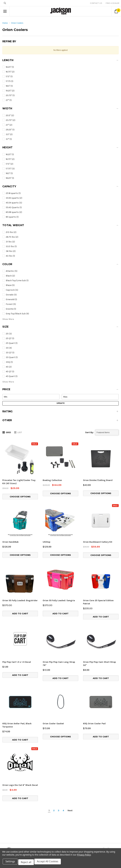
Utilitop (46, 542)
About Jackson (90, 839)
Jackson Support (91, 831)
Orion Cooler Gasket (53, 696)
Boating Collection (52, 480)
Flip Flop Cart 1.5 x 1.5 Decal (17, 662)
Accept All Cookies (50, 863)
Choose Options (20, 497)
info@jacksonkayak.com (24, 843)
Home (5, 23)
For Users (87, 824)
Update (61, 403)
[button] (60, 61)
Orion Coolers (17, 23)
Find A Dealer (113, 3)
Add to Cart (20, 613)
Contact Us (96, 3)
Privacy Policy (84, 856)
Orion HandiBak (10, 542)
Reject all (27, 863)
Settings (11, 863)
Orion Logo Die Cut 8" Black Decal (20, 733)
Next (70, 758)
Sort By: (89, 432)
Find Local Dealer (91, 820)
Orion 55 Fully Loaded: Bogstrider (20, 600)
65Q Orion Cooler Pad (94, 696)
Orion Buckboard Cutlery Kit (98, 542)
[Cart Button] (116, 11)
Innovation (88, 828)
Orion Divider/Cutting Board (98, 480)
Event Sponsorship (92, 835)
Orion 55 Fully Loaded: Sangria (59, 600)
